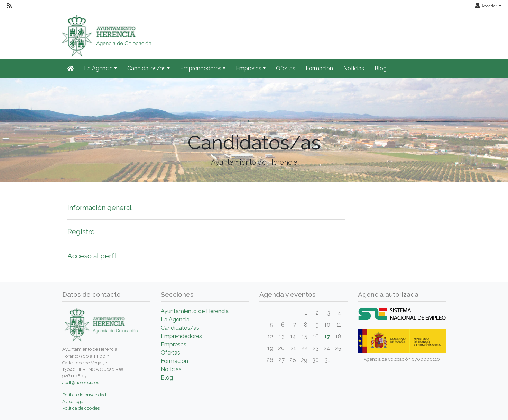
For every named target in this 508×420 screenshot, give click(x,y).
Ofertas (286, 68)
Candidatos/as (180, 328)
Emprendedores (181, 336)
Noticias (354, 68)
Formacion (319, 68)
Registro (81, 232)
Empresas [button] (249, 68)
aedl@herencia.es (81, 382)
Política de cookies (81, 408)
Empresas (174, 344)
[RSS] (9, 6)
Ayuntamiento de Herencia (195, 311)
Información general (100, 208)
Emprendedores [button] (201, 68)
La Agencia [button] (98, 68)
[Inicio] (71, 69)
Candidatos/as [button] (146, 68)
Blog (381, 68)
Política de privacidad (84, 395)
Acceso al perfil (92, 256)
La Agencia (175, 319)
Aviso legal (73, 401)
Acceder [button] (486, 6)
